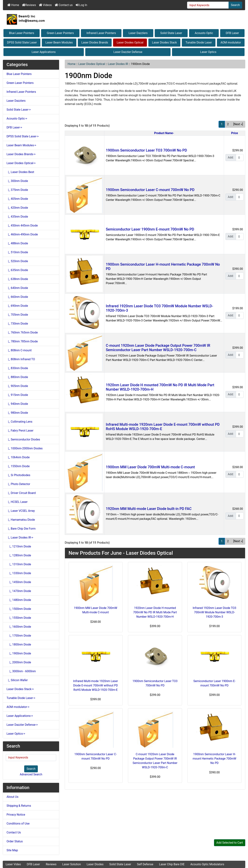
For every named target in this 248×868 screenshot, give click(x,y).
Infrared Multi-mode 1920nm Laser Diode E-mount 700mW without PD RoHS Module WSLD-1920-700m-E (95, 685)
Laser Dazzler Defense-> (22, 725)
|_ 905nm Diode (17, 386)
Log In (81, 5)
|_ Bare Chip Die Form (21, 529)
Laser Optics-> (16, 734)
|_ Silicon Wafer (17, 680)
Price (234, 133)
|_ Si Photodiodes (18, 475)
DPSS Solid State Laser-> (23, 136)
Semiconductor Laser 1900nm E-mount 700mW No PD (150, 229)
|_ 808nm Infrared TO (21, 359)
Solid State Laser (171, 33)
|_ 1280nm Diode (19, 555)
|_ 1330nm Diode (19, 573)
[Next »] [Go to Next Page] (238, 124)
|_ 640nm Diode (17, 288)
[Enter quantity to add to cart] (240, 158)
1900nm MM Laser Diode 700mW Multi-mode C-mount (150, 467)
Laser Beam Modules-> (21, 145)
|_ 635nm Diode (17, 270)
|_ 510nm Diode (17, 252)
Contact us (64, 5)
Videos (45, 5)
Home (13, 5)
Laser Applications (44, 52)
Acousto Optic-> (17, 119)
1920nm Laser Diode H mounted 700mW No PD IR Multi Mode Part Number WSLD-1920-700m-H (155, 612)
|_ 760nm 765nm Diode (22, 332)
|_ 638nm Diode (17, 279)
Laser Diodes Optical (130, 42)
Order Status (15, 841)
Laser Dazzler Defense (128, 52)
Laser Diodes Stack (164, 42)
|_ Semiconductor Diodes (23, 439)
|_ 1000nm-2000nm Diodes (25, 448)
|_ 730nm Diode (17, 324)
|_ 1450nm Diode (19, 582)
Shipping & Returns (19, 806)
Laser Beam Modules (59, 42)
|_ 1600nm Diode (19, 627)
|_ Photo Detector (18, 484)
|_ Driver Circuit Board (21, 493)
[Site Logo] (124, 19)
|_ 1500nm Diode (19, 609)
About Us (12, 797)
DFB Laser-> (14, 127)
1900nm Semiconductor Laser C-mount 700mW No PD (150, 190)
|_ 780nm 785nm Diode (22, 341)
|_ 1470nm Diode (19, 591)
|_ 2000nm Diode (19, 662)
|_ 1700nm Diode (19, 636)
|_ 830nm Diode (17, 368)
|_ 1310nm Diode (19, 564)
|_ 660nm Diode (17, 297)
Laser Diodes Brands (95, 42)
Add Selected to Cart (230, 843)
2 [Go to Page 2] (228, 124)
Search (235, 5)
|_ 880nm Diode (17, 377)
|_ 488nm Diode (17, 243)
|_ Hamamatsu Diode (21, 520)
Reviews (29, 5)
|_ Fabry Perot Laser (20, 431)
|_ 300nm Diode (17, 181)
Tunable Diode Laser (199, 42)
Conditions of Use (18, 824)
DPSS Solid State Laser (22, 42)
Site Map (12, 850)
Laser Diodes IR (118, 64)
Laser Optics (208, 52)
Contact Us (14, 832)
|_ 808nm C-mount (19, 350)
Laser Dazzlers (138, 33)
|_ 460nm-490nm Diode (22, 234)
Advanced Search (31, 774)
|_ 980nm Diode (17, 413)
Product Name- (164, 133)
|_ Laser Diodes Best (20, 172)
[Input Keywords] (208, 5)
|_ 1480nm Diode (19, 600)
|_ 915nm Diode (17, 395)
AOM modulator (231, 42)
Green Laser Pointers (60, 33)
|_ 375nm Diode (17, 190)
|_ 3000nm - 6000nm (21, 671)
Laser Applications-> (20, 716)
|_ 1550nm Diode (18, 466)
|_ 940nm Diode (17, 404)
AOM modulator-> (18, 707)
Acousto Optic (204, 33)
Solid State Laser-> (19, 110)
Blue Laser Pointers (22, 33)
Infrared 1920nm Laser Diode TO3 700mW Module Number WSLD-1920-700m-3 (215, 612)
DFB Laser (232, 33)
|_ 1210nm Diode (19, 546)
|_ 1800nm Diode (19, 644)
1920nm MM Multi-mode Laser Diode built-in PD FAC (149, 509)
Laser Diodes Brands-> (21, 154)
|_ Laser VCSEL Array (21, 511)
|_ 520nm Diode (17, 261)
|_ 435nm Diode (17, 217)
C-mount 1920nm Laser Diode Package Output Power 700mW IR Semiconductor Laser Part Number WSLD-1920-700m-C (158, 348)
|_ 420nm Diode (17, 208)
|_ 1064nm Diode (18, 457)
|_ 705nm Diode (17, 315)
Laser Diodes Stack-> (20, 689)
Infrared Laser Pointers (101, 33)
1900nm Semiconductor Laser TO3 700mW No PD (146, 150)
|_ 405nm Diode (17, 199)
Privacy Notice (16, 815)
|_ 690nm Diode (17, 306)
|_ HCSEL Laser (17, 502)
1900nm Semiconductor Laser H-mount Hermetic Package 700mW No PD (215, 759)
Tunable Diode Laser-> (21, 698)
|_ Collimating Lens (19, 422)
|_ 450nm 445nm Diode (22, 226)
